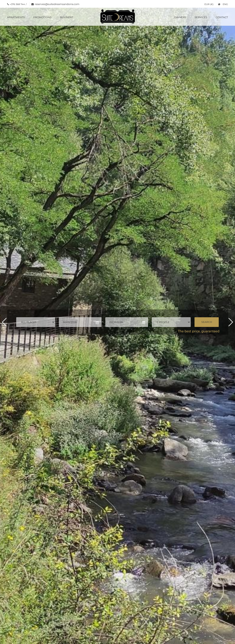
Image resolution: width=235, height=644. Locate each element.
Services (201, 17)
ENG (223, 4)
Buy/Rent (67, 17)
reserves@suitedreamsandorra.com (57, 4)
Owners (180, 17)
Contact (222, 17)
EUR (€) (209, 4)
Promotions (42, 17)
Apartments (16, 17)
